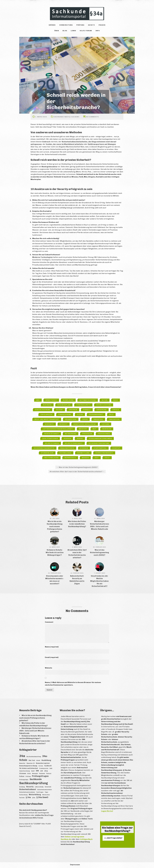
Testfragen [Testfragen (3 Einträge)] (40, 792)
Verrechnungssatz (104, 453)
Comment (49, 622)
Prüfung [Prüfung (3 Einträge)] (28, 776)
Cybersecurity (83, 405)
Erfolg (116, 410)
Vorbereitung (66, 25)
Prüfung (80, 25)
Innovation (114, 419)
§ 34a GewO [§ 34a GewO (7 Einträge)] (42, 797)
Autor (105, 400)
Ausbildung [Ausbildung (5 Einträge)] (46, 760)
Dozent (59, 410)
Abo (38, 400)
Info (98, 31)
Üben (57, 31)
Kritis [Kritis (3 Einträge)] (29, 774)
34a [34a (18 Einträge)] (22, 756)
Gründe (52, 25)
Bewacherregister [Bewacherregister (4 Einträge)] (43, 763)
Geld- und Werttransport (47, 419)
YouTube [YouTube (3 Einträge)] (22, 798)
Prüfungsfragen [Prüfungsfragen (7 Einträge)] (40, 776)
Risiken (67, 438)
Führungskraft (96, 414)
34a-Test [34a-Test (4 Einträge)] (32, 760)
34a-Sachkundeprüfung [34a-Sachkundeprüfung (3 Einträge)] (34, 757)
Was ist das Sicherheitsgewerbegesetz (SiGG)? (77, 467)
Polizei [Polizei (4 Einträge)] (22, 776)
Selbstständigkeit (74, 443)
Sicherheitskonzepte (44, 448)
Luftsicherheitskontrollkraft (58, 429)
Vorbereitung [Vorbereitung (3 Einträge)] (23, 795)
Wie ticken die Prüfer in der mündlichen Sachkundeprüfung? (77, 524)
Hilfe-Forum (86, 31)
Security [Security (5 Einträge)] (30, 787)
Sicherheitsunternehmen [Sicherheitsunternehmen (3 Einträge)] (27, 792)
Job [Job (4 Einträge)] (41, 771)
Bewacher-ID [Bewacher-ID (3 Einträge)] (31, 763)
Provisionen (104, 434)
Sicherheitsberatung (99, 443)
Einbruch (46, 142)
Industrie (98, 419)
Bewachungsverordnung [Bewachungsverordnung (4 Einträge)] (28, 766)
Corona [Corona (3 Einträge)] (41, 766)
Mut (94, 429)
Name (52, 647)
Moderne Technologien (42, 257)
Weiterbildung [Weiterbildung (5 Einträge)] (35, 795)
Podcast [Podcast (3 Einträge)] (49, 774)
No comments (92, 117)
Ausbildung (68, 400)
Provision (87, 434)
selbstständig (52, 443)
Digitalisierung (43, 410)
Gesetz (91, 25)
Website (48, 668)
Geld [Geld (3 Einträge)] (51, 768)
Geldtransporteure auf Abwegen (102, 144)
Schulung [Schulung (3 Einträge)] (22, 787)
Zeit (97, 458)
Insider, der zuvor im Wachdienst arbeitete (64, 144)
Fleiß (80, 414)
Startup (116, 448)
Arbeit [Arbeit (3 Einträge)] (38, 760)
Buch (116, 400)
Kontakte (49, 424)
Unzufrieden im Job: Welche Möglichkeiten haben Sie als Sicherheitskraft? (99, 581)
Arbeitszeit (51, 400)
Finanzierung (65, 414)
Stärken (84, 448)
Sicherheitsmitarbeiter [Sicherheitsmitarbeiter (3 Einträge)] (45, 790)
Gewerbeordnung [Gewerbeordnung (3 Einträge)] (25, 771)
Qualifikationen (50, 438)
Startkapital (100, 448)
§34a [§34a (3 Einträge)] (34, 798)
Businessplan (64, 405)
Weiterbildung (51, 458)
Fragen (102, 25)
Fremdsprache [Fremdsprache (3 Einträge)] (44, 768)
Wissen (85, 458)
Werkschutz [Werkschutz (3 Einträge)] (46, 795)
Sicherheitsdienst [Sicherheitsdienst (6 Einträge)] (28, 789)
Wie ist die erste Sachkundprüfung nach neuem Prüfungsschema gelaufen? (55, 526)
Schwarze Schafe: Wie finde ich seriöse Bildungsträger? (55, 552)
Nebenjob (107, 429)
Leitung (105, 424)
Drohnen (73, 410)
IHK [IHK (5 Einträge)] (37, 771)
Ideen (85, 419)
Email (52, 657)
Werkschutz (70, 458)
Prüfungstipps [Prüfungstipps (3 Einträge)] (24, 780)
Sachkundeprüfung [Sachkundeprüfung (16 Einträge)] (34, 783)
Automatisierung (88, 400)
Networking (71, 434)
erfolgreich (46, 414)
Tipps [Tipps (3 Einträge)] (46, 792)
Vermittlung (83, 453)
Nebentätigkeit (52, 434)
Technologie (65, 453)
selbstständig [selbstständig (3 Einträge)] (39, 787)
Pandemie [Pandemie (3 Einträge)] (42, 774)
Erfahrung (102, 410)
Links (73, 31)
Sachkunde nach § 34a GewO (67, 117)
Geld (111, 414)
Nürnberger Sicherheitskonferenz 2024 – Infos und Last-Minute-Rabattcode (35, 731)
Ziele (107, 458)
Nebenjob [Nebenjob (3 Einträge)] (35, 774)
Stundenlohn (47, 453)
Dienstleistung (104, 405)
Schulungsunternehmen (100, 438)
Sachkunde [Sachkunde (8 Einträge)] (36, 779)
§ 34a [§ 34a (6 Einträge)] (28, 797)
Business (47, 405)
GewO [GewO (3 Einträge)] (33, 771)
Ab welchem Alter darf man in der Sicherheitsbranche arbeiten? (77, 472)
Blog (65, 31)
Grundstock (71, 419)
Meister (83, 429)
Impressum (75, 865)
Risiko (80, 438)
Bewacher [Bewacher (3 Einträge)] (22, 763)
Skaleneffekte (67, 448)
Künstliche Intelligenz (85, 424)
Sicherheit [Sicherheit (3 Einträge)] (48, 787)
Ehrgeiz (87, 410)
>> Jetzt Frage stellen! (113, 838)
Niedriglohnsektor (50, 167)
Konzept (64, 424)
